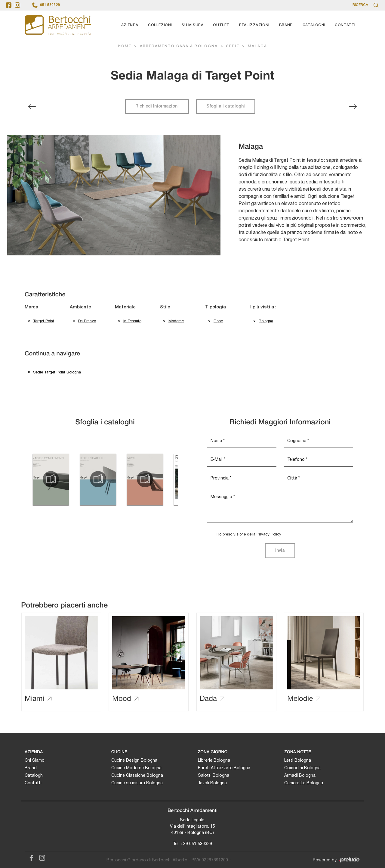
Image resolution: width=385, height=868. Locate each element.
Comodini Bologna (302, 768)
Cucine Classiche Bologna (137, 775)
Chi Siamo (35, 760)
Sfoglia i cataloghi (226, 106)
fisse (218, 321)
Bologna (266, 321)
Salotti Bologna (214, 775)
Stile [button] (165, 307)
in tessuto (132, 321)
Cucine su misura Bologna (137, 783)
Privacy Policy (269, 534)
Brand (286, 25)
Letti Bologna (298, 760)
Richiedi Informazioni (157, 106)
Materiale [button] (125, 307)
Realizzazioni (254, 25)
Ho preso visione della (249, 534)
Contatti (345, 25)
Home (125, 46)
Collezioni (160, 25)
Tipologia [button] (216, 307)
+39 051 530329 (196, 844)
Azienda (130, 25)
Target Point (44, 321)
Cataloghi (314, 25)
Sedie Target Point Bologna (57, 372)
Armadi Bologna (300, 775)
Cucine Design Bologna (134, 760)
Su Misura (192, 25)
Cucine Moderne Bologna (136, 768)
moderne (176, 321)
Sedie (233, 46)
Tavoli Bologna (212, 783)
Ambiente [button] (80, 307)
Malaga (257, 46)
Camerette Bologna (304, 783)
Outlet (221, 25)
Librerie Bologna (214, 760)
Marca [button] (31, 307)
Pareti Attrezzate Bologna (224, 768)
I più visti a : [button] (263, 307)
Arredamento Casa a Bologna (179, 46)
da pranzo (87, 321)
